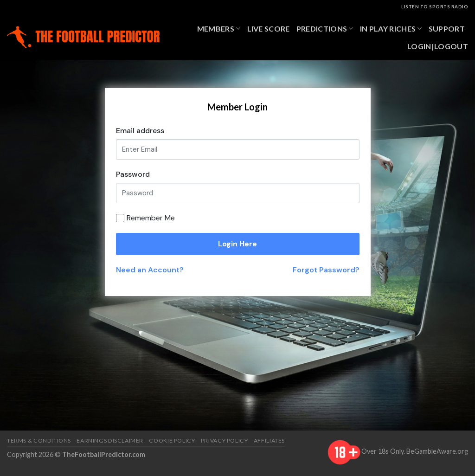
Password (133, 174)
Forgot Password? (326, 270)
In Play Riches (391, 29)
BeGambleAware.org (437, 451)
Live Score (269, 29)
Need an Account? (150, 270)
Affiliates (269, 441)
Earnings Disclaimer (110, 441)
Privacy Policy (225, 441)
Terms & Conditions (39, 441)
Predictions (325, 29)
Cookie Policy (172, 441)
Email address (140, 131)
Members (219, 29)
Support (447, 29)
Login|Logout (438, 46)
